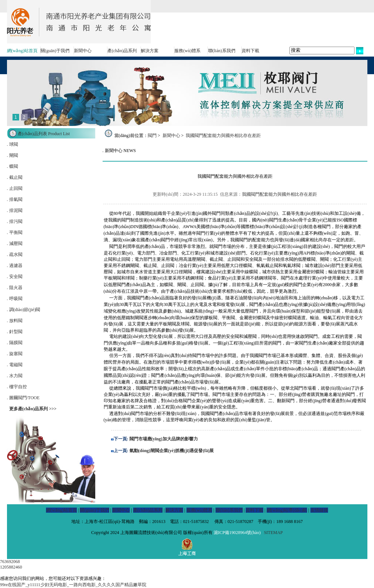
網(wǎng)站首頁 (22, 51)
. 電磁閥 (15, 365)
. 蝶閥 (13, 166)
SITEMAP (273, 533)
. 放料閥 (15, 321)
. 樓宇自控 (17, 387)
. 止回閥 (15, 188)
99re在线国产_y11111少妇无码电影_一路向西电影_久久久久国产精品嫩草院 (73, 585)
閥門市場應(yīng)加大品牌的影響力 (164, 439)
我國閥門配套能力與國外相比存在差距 (223, 136)
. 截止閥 (15, 177)
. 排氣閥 (15, 199)
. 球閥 (13, 144)
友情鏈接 (319, 510)
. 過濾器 (15, 266)
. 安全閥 (15, 277)
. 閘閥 (13, 155)
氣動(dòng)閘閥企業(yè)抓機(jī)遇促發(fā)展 (172, 451)
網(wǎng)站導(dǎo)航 (287, 510)
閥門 (152, 136)
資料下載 (250, 51)
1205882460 (11, 567)
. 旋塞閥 (15, 354)
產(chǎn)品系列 (122, 51)
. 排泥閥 (15, 210)
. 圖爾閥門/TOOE (23, 398)
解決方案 (150, 51)
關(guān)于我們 (55, 51)
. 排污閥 (15, 221)
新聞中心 (83, 51)
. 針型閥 (15, 332)
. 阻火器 (15, 288)
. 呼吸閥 (15, 299)
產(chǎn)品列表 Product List (44, 134)
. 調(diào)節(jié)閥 (24, 310)
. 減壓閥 (15, 244)
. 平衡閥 (15, 232)
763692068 (10, 562)
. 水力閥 (15, 376)
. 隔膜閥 (15, 343)
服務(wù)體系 (187, 51)
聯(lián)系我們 (222, 51)
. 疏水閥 (15, 255)
